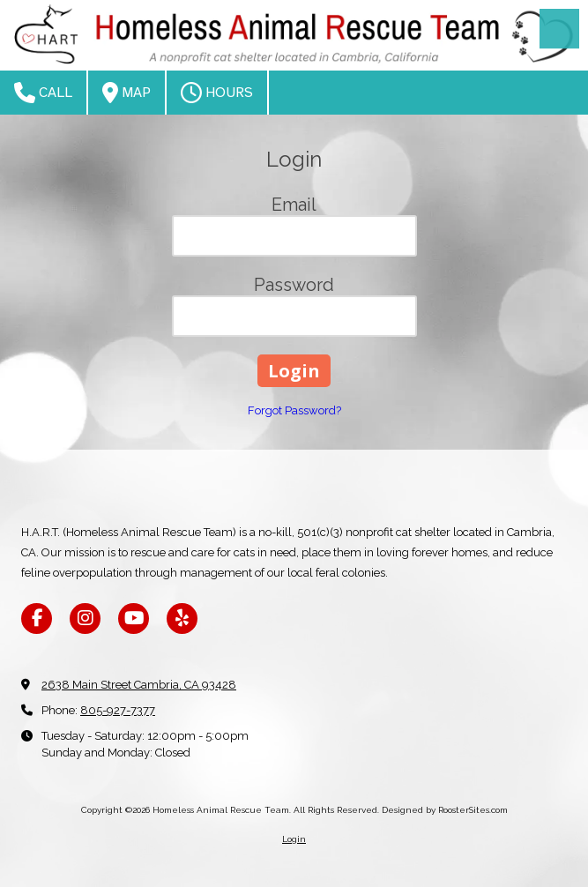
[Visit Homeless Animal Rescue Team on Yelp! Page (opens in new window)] (182, 619)
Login (294, 839)
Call (43, 93)
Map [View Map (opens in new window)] (127, 93)
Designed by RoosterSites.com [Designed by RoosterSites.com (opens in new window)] (445, 810)
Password (294, 285)
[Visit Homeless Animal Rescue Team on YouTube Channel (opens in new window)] (134, 619)
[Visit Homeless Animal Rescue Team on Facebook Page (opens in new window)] (37, 619)
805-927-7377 (118, 710)
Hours (217, 93)
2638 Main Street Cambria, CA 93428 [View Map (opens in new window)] (139, 685)
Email (294, 205)
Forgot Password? (294, 410)
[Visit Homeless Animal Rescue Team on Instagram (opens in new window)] (85, 619)
